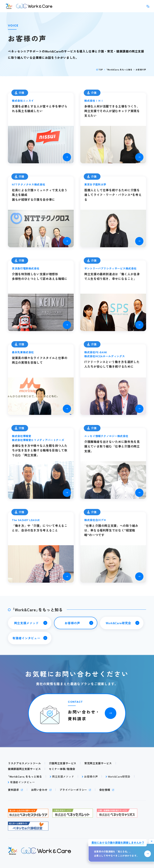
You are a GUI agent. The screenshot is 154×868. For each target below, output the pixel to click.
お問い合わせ (39, 790)
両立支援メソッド (26, 623)
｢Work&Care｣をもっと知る (119, 69)
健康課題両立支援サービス (24, 769)
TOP (101, 69)
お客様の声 (72, 623)
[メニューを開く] (148, 6)
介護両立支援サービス (63, 763)
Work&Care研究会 (118, 623)
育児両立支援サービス (98, 763)
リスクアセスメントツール (24, 763)
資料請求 (13, 790)
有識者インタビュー (26, 638)
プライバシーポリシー (73, 790)
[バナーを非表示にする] (152, 841)
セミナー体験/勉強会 (62, 769)
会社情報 (105, 790)
